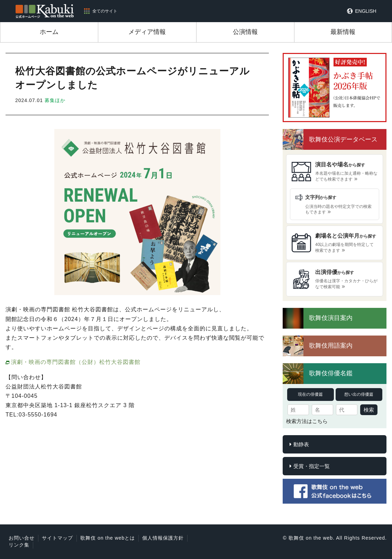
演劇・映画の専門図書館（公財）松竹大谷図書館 (76, 362)
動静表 (301, 444)
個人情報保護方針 (163, 538)
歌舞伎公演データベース (343, 139)
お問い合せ (22, 538)
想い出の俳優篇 (359, 394)
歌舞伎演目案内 (331, 318)
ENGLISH (366, 11)
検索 (369, 410)
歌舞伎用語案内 (331, 346)
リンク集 (19, 545)
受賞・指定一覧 (312, 466)
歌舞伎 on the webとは (108, 538)
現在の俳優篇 (310, 394)
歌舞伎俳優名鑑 (331, 373)
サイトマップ (57, 538)
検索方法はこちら (307, 421)
